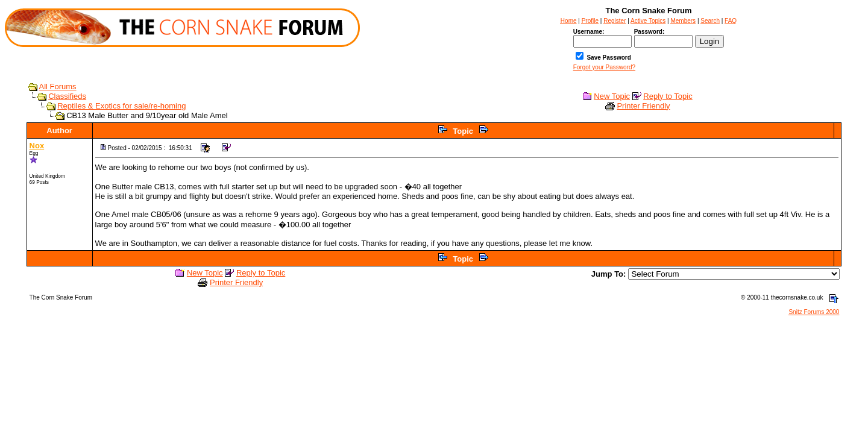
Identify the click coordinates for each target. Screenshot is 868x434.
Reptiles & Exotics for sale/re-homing (121, 106)
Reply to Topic (668, 96)
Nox (37, 146)
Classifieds (67, 96)
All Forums (58, 86)
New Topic (612, 96)
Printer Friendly (643, 106)
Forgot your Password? (604, 67)
